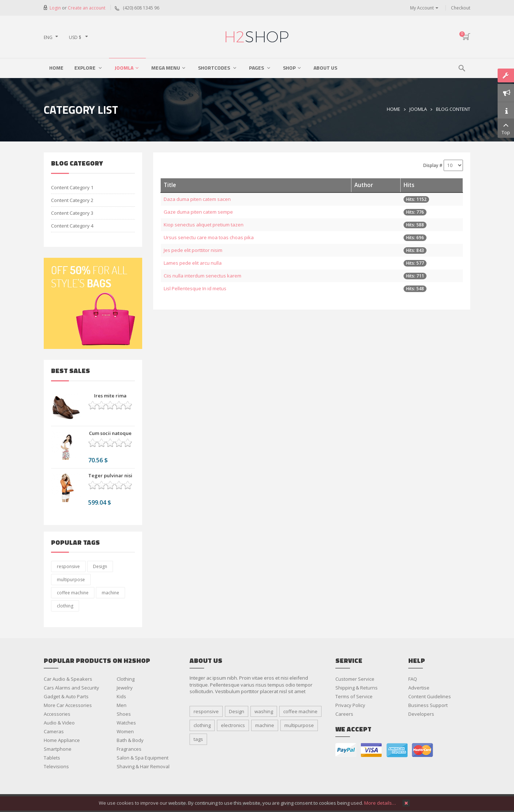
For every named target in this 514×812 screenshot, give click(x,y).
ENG (48, 37)
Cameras (54, 731)
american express (397, 750)
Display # (433, 165)
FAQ (413, 679)
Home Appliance (62, 740)
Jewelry (125, 688)
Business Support (428, 705)
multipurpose (71, 580)
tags (198, 739)
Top (506, 128)
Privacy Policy (350, 705)
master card (423, 750)
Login (56, 8)
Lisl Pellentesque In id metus (195, 288)
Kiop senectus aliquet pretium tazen (204, 225)
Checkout (461, 8)
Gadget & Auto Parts (66, 696)
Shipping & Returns (357, 688)
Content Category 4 (72, 226)
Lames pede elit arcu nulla (193, 263)
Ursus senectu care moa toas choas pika (209, 237)
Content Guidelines (430, 696)
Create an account (87, 8)
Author (364, 185)
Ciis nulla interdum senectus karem (203, 276)
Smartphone (58, 749)
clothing (65, 606)
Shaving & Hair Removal (143, 766)
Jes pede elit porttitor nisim (193, 250)
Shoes (124, 714)
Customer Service (355, 679)
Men (122, 705)
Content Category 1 (72, 187)
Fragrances (129, 749)
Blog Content (453, 109)
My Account (422, 8)
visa (371, 750)
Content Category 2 (72, 200)
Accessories (57, 714)
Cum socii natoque (110, 433)
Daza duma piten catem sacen (197, 199)
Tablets (52, 758)
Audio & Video (59, 723)
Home (394, 109)
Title (170, 185)
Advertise (419, 688)
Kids (121, 696)
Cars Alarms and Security (71, 688)
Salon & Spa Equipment (143, 758)
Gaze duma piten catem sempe (198, 212)
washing (264, 711)
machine (110, 593)
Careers (344, 714)
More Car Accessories (68, 705)
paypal (346, 750)
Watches (126, 723)
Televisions (56, 766)
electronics (233, 725)
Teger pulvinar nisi (110, 475)
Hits (409, 185)
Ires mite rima (110, 396)
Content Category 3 (72, 213)
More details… (380, 803)
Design (100, 566)
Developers (421, 714)
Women (125, 731)
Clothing (126, 679)
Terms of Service (354, 696)
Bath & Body (130, 740)
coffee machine (73, 593)
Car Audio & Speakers (68, 679)
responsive (68, 566)
